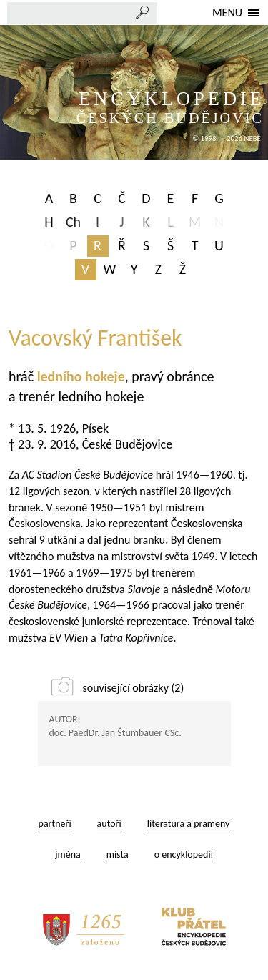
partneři (55, 824)
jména (68, 854)
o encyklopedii (184, 854)
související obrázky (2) (134, 688)
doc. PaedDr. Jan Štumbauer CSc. (115, 733)
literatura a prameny (189, 824)
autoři (109, 824)
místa (118, 854)
